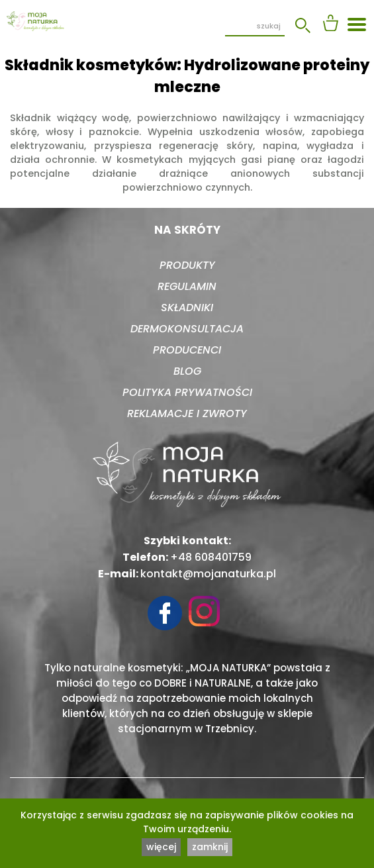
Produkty (187, 265)
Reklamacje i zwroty (187, 413)
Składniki (187, 308)
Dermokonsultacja (187, 329)
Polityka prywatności (187, 392)
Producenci (187, 350)
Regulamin (187, 286)
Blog (187, 371)
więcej (161, 847)
